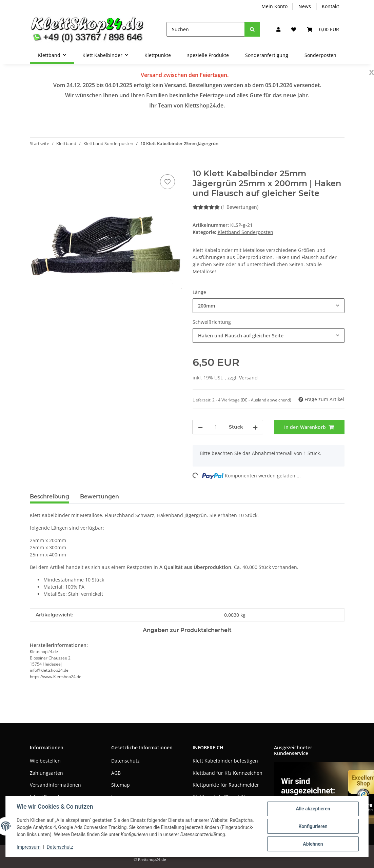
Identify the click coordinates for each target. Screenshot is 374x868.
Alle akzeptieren (313, 809)
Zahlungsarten (46, 773)
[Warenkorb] (323, 29)
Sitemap (121, 785)
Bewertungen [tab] (100, 497)
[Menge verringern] (200, 427)
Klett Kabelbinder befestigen (225, 761)
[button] (278, 29)
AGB (116, 773)
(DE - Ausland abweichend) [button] (266, 400)
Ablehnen (313, 844)
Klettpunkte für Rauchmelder (226, 785)
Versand (248, 378)
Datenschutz (125, 761)
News (305, 6)
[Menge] (216, 427)
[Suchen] (206, 29)
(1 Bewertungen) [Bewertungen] (225, 207)
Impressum (28, 847)
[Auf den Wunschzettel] (168, 182)
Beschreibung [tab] (50, 497)
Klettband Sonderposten (245, 232)
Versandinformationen (55, 785)
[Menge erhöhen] (255, 427)
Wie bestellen (45, 761)
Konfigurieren (313, 826)
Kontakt (330, 6)
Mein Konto (274, 6)
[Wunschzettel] (294, 29)
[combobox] (269, 306)
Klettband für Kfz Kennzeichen (228, 773)
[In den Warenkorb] (35, 165)
